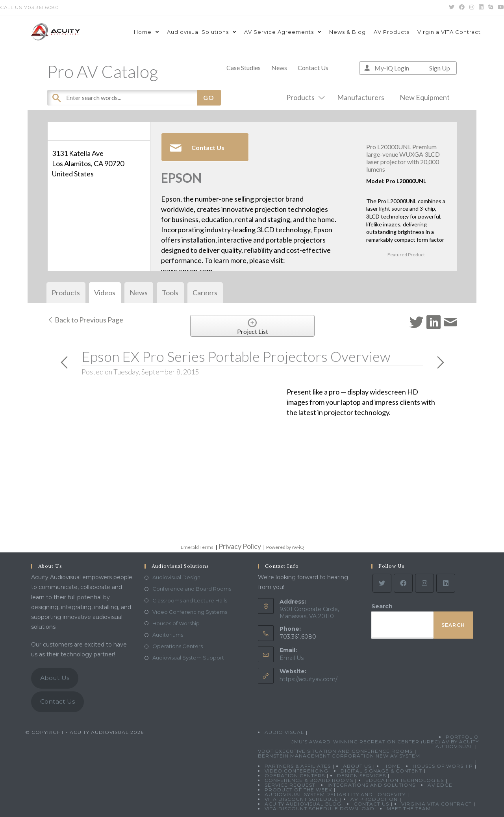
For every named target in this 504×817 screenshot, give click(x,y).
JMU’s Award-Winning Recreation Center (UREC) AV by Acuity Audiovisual (385, 744)
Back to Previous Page (85, 320)
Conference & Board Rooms (309, 780)
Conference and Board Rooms (192, 589)
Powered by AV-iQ (285, 547)
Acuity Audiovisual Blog (303, 804)
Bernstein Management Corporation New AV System (339, 756)
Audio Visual (284, 732)
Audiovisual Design (176, 577)
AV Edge (440, 785)
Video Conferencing (296, 771)
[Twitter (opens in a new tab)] (452, 7)
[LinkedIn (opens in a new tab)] (481, 7)
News (279, 68)
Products (304, 97)
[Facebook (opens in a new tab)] (462, 7)
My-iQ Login (392, 68)
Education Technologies (405, 780)
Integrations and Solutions (372, 785)
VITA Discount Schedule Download (320, 809)
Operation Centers (295, 775)
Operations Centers (178, 646)
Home (392, 766)
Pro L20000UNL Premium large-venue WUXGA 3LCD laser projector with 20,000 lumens (403, 158)
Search (382, 606)
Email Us (292, 658)
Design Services (361, 775)
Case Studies (244, 68)
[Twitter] (382, 583)
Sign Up (440, 68)
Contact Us (313, 68)
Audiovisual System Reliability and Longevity (335, 794)
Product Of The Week (298, 790)
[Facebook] (403, 583)
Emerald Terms (197, 547)
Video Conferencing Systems (190, 612)
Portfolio (462, 737)
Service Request (290, 785)
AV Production (374, 799)
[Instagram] (424, 583)
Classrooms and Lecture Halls (190, 600)
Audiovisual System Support (188, 658)
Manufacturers (361, 97)
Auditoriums (168, 635)
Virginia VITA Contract (436, 804)
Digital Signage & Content (381, 771)
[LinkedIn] (446, 583)
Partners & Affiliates (298, 766)
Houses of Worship (176, 623)
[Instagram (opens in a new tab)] (472, 7)
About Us (55, 678)
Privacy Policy (240, 546)
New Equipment (425, 97)
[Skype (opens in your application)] (491, 7)
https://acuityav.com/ (309, 679)
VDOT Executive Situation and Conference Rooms (335, 751)
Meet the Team (409, 809)
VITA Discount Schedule (301, 799)
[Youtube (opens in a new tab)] (500, 7)
